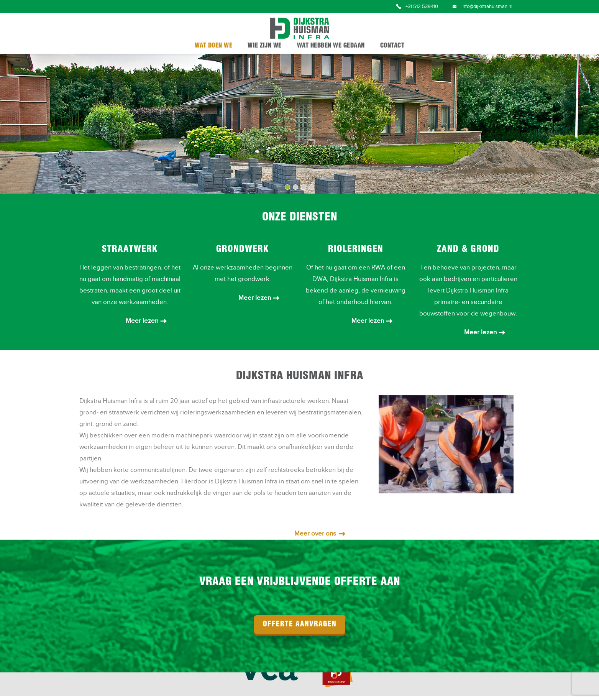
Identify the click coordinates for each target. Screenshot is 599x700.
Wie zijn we (265, 46)
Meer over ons (315, 534)
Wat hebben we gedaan (331, 46)
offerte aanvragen (300, 624)
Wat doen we (214, 46)
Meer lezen (142, 321)
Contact (392, 46)
